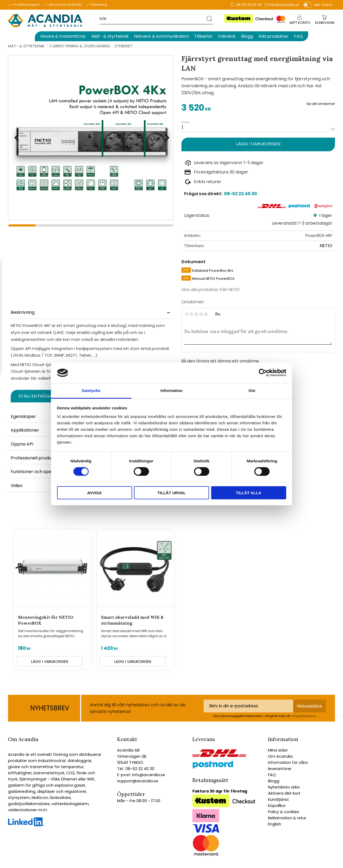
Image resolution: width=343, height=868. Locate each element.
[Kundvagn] (325, 23)
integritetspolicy (304, 716)
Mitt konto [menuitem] (300, 23)
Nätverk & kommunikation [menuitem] (161, 36)
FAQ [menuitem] (298, 36)
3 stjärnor (196, 314)
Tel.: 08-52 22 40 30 (136, 769)
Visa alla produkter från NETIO (210, 290)
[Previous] (16, 138)
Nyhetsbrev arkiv (284, 787)
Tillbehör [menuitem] (204, 36)
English (275, 824)
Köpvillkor (277, 806)
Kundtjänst (278, 799)
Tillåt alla (249, 493)
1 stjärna (187, 314)
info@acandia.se (284, 5)
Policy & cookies (284, 812)
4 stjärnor (201, 314)
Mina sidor (278, 750)
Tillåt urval (171, 493)
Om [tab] (252, 390)
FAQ (272, 775)
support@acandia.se (138, 781)
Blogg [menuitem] (247, 36)
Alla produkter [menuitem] (273, 36)
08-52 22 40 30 (249, 5)
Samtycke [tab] (91, 390)
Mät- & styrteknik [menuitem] (110, 36)
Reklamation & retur (287, 818)
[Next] (165, 138)
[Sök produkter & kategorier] (153, 18)
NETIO (326, 246)
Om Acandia (280, 756)
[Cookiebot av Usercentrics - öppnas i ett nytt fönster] (263, 373)
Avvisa (94, 493)
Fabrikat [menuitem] (227, 36)
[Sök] (210, 18)
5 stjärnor (206, 314)
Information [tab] (172, 390)
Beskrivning (23, 312)
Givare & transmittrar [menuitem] (63, 36)
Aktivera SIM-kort (284, 793)
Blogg (274, 781)
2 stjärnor (192, 314)
